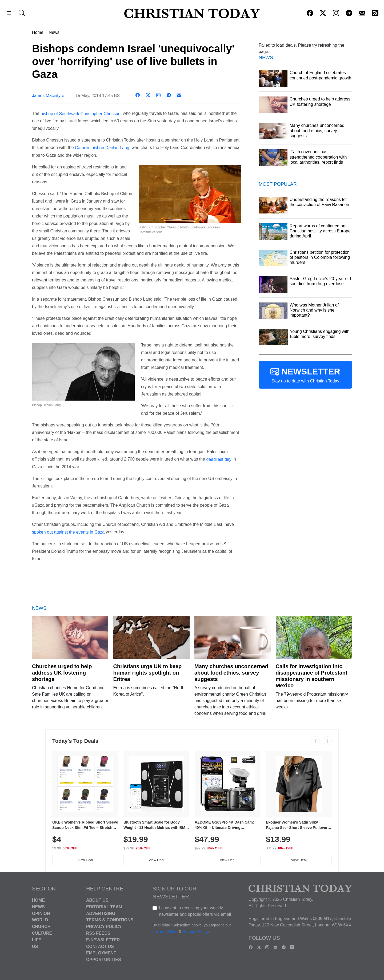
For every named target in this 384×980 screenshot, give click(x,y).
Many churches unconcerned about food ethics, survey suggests (231, 673)
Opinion (41, 913)
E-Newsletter (103, 940)
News (54, 32)
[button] (9, 14)
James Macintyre (48, 96)
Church (41, 927)
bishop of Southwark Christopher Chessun (81, 113)
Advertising (101, 913)
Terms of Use (165, 932)
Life (37, 940)
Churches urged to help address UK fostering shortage (62, 673)
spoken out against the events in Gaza (68, 532)
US (35, 946)
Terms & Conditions (110, 920)
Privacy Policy (104, 927)
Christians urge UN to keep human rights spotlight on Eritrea (148, 673)
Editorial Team (104, 907)
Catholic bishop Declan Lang (102, 148)
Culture (42, 933)
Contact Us (100, 946)
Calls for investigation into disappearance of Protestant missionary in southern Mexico (312, 676)
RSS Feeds (98, 933)
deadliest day (219, 459)
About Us (97, 900)
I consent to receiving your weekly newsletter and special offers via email (195, 911)
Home (38, 32)
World (40, 920)
